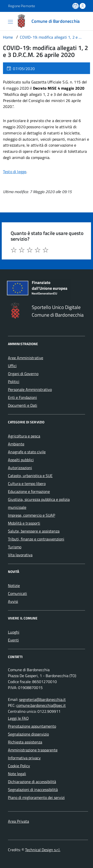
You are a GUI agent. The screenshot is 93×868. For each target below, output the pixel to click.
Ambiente (16, 444)
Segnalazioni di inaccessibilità (33, 790)
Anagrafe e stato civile (27, 452)
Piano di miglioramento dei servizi (36, 797)
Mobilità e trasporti (24, 523)
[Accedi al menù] (4, 21)
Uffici (12, 366)
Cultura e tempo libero (27, 484)
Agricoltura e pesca (24, 436)
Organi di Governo (23, 374)
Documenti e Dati (23, 405)
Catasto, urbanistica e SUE (30, 476)
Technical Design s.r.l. (43, 850)
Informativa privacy (24, 758)
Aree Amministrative (26, 358)
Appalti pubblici (21, 460)
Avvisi (13, 601)
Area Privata (18, 821)
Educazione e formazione (29, 491)
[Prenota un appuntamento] (76, 6)
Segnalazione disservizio (28, 734)
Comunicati (17, 593)
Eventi (13, 640)
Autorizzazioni (20, 468)
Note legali (17, 774)
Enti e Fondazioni (22, 397)
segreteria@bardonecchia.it (42, 699)
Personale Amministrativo (30, 389)
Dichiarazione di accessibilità (32, 782)
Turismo (15, 547)
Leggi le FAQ (18, 718)
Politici (14, 382)
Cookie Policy (19, 766)
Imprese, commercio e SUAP (31, 515)
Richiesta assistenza (25, 742)
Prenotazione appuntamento (32, 726)
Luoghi (14, 632)
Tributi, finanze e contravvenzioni (36, 539)
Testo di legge (15, 172)
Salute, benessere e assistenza (34, 531)
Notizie (14, 586)
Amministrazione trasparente (33, 750)
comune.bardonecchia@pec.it (41, 705)
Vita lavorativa (20, 555)
